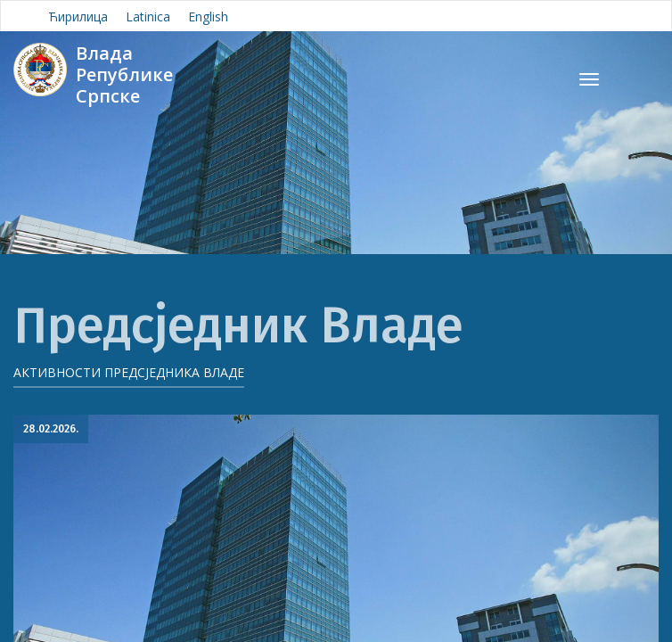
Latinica (148, 16)
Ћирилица (78, 16)
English (208, 16)
